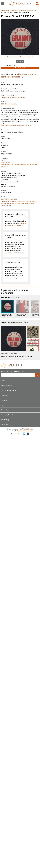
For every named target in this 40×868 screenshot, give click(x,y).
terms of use (12, 253)
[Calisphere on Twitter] (24, 434)
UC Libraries (29, 429)
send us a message (11, 278)
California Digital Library (25, 431)
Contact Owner (20, 68)
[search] (37, 4)
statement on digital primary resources (16, 224)
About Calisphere (6, 386)
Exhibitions (4, 400)
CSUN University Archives (9, 104)
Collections (5, 395)
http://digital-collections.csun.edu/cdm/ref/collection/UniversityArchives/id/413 (20, 165)
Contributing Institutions (9, 391)
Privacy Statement (7, 415)
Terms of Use (5, 410)
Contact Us (5, 425)
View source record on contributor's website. (19, 76)
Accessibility (5, 420)
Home (3, 381)
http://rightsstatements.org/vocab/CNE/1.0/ (15, 126)
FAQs (3, 405)
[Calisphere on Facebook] (28, 434)
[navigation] (3, 4)
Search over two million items (12, 372)
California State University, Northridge (13, 10)
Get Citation (20, 61)
